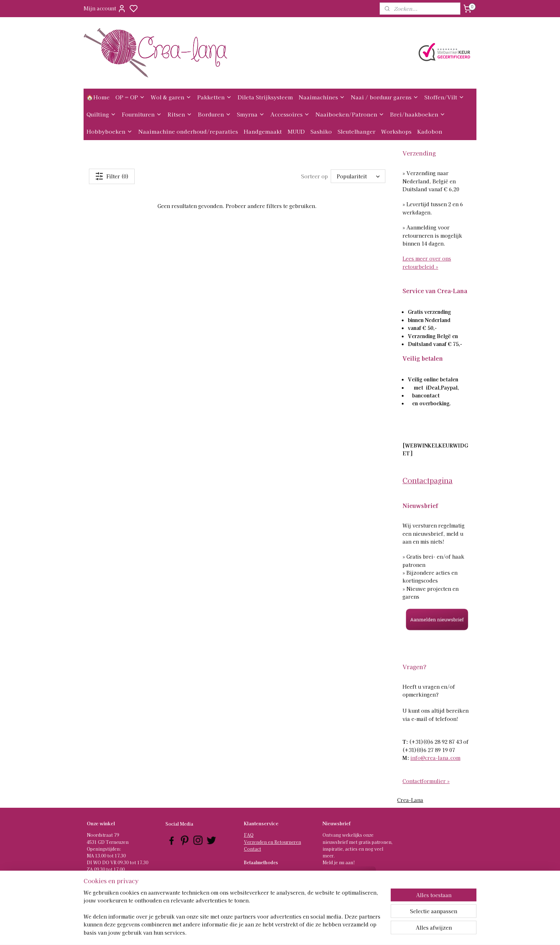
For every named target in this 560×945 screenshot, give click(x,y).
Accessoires (290, 114)
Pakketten (214, 97)
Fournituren (142, 114)
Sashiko (321, 131)
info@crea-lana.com (435, 758)
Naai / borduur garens (385, 97)
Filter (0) (112, 176)
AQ (250, 835)
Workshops (396, 131)
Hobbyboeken (109, 131)
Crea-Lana (410, 800)
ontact (254, 849)
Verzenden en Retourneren (272, 842)
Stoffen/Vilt (444, 97)
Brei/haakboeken (418, 114)
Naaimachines (322, 97)
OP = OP (130, 97)
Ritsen (180, 114)
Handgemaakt (263, 131)
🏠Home (98, 97)
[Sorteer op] (358, 176)
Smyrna (251, 114)
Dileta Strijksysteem (265, 97)
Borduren (214, 114)
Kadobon (430, 131)
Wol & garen (171, 97)
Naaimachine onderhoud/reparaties (188, 131)
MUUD (296, 131)
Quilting (101, 114)
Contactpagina (427, 480)
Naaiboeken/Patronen (350, 114)
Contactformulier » (426, 781)
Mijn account (105, 9)
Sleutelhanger (356, 131)
